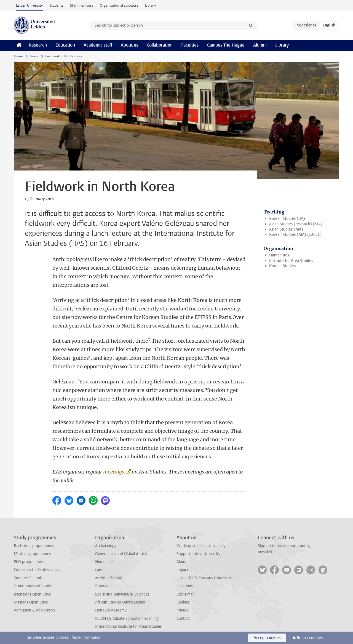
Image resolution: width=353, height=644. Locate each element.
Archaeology (106, 546)
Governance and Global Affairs (121, 554)
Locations (185, 586)
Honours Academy (111, 610)
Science (102, 586)
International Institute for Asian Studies (128, 627)
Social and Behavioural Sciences (122, 594)
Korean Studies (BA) (287, 219)
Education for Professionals (37, 570)
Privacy (183, 610)
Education (65, 45)
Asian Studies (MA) (286, 229)
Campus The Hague (226, 45)
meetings (114, 472)
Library (150, 5)
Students (56, 5)
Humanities (279, 255)
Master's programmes (32, 554)
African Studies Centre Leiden (120, 602)
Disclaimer (185, 594)
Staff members (82, 5)
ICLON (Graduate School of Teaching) (127, 619)
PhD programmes (29, 562)
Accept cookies (267, 638)
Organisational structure (119, 5)
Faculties (190, 45)
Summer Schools (28, 578)
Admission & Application (34, 610)
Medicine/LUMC (109, 578)
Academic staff (98, 45)
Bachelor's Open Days (32, 594)
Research (38, 45)
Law (99, 570)
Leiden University (29, 5)
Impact (182, 570)
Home (18, 56)
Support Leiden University (198, 554)
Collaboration (160, 45)
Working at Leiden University (201, 546)
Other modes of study (32, 586)
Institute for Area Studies (291, 261)
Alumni (260, 45)
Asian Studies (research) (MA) (296, 224)
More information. (87, 638)
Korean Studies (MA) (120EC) (295, 235)
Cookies (183, 602)
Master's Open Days (31, 602)
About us (129, 45)
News (34, 56)
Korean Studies (282, 266)
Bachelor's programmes (34, 546)
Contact (183, 619)
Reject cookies (310, 638)
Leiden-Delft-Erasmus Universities (205, 578)
